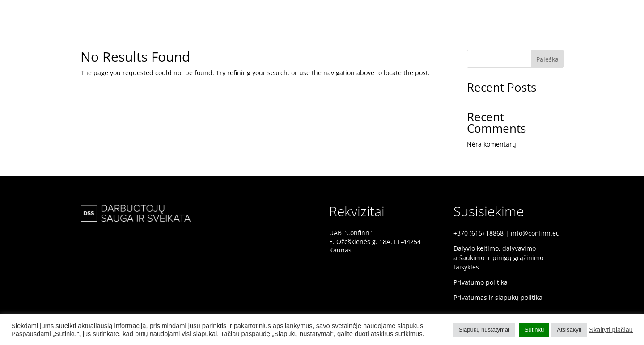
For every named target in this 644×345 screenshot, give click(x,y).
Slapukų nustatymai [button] (484, 330)
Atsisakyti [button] (569, 330)
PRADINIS (523, 12)
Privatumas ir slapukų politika (498, 297)
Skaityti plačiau (611, 330)
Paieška (547, 59)
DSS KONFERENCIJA (468, 12)
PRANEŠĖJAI (567, 12)
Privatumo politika (481, 282)
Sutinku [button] (534, 330)
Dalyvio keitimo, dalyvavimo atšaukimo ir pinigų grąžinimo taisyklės (498, 258)
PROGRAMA (613, 12)
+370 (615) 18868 (479, 233)
